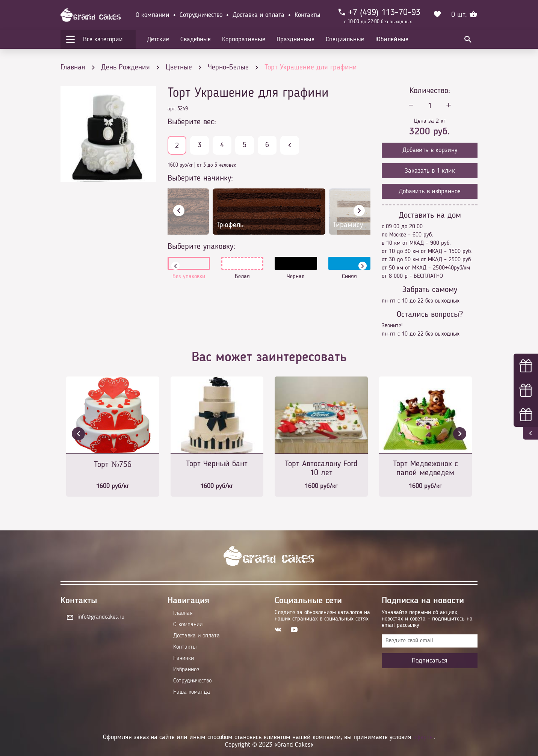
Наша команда (192, 692)
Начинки (184, 658)
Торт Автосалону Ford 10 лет (321, 468)
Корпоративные (244, 39)
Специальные (345, 39)
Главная (183, 613)
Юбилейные (392, 39)
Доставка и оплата (258, 15)
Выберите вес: (192, 122)
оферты (424, 737)
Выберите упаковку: (201, 247)
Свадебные (196, 39)
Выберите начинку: (200, 178)
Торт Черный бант (217, 464)
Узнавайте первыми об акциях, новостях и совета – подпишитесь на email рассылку (427, 619)
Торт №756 (113, 465)
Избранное (186, 670)
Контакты (308, 15)
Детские (158, 39)
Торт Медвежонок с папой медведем (425, 468)
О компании (153, 15)
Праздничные (295, 39)
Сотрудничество (201, 15)
